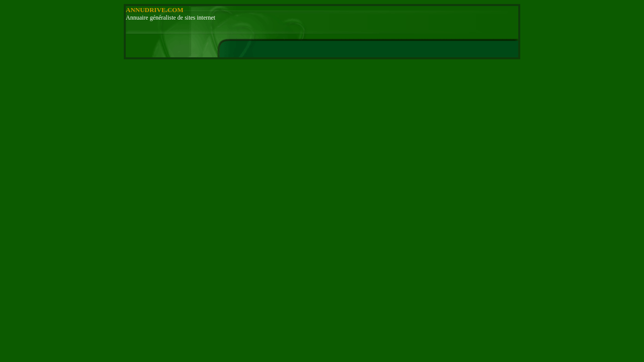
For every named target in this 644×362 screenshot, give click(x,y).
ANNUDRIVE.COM (154, 10)
